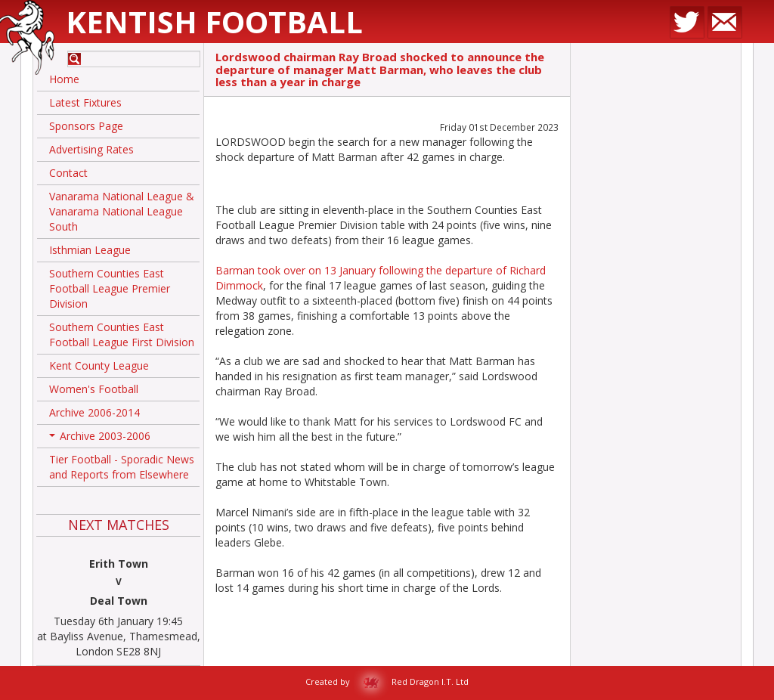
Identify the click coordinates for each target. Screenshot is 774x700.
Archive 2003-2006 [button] (100, 438)
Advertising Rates (91, 149)
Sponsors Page (86, 126)
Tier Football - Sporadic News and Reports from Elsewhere (122, 467)
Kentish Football (214, 22)
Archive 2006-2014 (94, 412)
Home (64, 79)
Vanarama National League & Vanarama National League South (122, 211)
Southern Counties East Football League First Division (122, 335)
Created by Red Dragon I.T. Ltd (387, 681)
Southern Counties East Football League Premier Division (110, 288)
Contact (68, 173)
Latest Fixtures (85, 102)
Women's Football (94, 389)
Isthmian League (90, 250)
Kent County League (99, 365)
